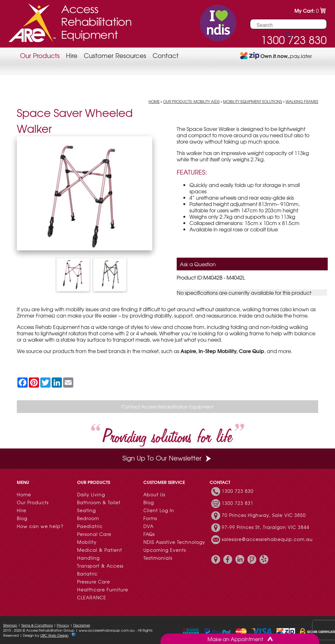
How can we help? (40, 526)
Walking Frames (302, 101)
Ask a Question (198, 264)
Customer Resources (115, 55)
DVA (148, 526)
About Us (154, 494)
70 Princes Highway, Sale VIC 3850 (264, 515)
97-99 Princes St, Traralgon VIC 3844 (266, 527)
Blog (22, 518)
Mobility (87, 542)
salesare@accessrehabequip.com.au (267, 539)
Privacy (63, 625)
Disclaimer (82, 625)
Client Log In (159, 510)
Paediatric (90, 526)
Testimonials (158, 558)
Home (154, 101)
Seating (86, 510)
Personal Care (94, 534)
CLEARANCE (92, 597)
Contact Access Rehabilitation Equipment (167, 407)
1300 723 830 (238, 491)
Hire (72, 55)
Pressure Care (94, 582)
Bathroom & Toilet (99, 502)
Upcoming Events (165, 550)
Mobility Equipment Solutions (253, 101)
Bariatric (87, 574)
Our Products (40, 55)
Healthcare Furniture (103, 589)
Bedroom (88, 518)
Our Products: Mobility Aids (191, 101)
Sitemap (10, 625)
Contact (166, 55)
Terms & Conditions (37, 625)
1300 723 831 (238, 503)
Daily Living (91, 494)
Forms (150, 518)
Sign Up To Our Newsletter (167, 458)
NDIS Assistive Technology (174, 542)
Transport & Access (100, 566)
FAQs (149, 534)
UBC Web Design (54, 635)
